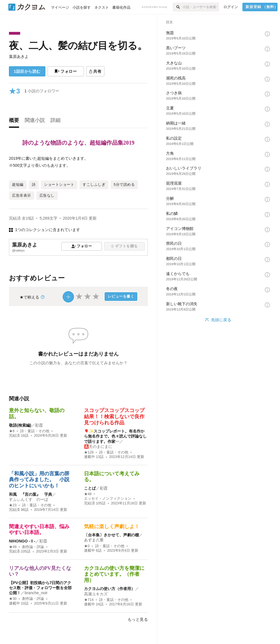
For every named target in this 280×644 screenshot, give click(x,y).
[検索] (178, 7)
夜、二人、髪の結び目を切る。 (78, 45)
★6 (12, 431)
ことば (90, 488)
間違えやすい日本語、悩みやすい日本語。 (39, 530)
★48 (88, 494)
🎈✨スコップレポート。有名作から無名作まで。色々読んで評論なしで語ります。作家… (115, 436)
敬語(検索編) (20, 425)
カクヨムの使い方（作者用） (109, 589)
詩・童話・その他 (35, 431)
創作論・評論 (33, 547)
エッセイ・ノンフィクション (108, 499)
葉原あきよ (19, 57)
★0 (87, 546)
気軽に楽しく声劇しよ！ (112, 527)
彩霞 (39, 425)
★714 (89, 600)
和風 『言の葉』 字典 (31, 494)
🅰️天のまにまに (98, 446)
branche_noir (36, 593)
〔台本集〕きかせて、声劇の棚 (111, 535)
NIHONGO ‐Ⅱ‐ (22, 541)
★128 (89, 452)
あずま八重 (94, 540)
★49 (13, 547)
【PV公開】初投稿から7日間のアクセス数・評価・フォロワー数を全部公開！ (40, 588)
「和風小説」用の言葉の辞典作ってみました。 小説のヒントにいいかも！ (39, 480)
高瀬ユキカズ (96, 594)
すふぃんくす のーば (29, 499)
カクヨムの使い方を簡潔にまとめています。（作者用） (114, 574)
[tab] (15, 122)
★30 (13, 599)
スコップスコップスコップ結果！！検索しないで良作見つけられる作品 (114, 416)
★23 (13, 505)
